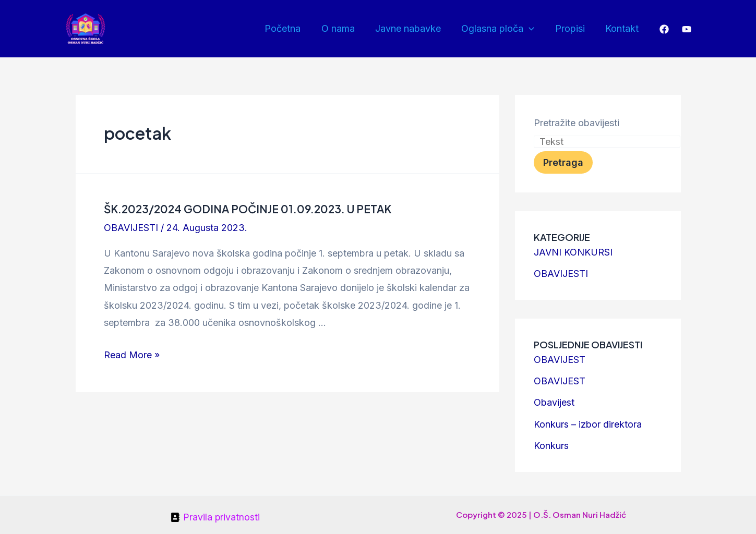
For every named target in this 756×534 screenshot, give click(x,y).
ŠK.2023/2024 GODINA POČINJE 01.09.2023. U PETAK (243, 208)
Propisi (573, 28)
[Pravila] (215, 514)
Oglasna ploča (502, 29)
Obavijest (554, 401)
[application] (533, 29)
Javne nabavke (414, 28)
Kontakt (623, 28)
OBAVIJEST (560, 359)
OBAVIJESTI (131, 227)
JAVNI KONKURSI (573, 252)
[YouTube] (687, 29)
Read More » (132, 354)
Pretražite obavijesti (577, 123)
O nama (346, 28)
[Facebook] (664, 29)
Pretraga (563, 162)
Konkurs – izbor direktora (588, 422)
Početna (292, 28)
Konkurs (551, 443)
